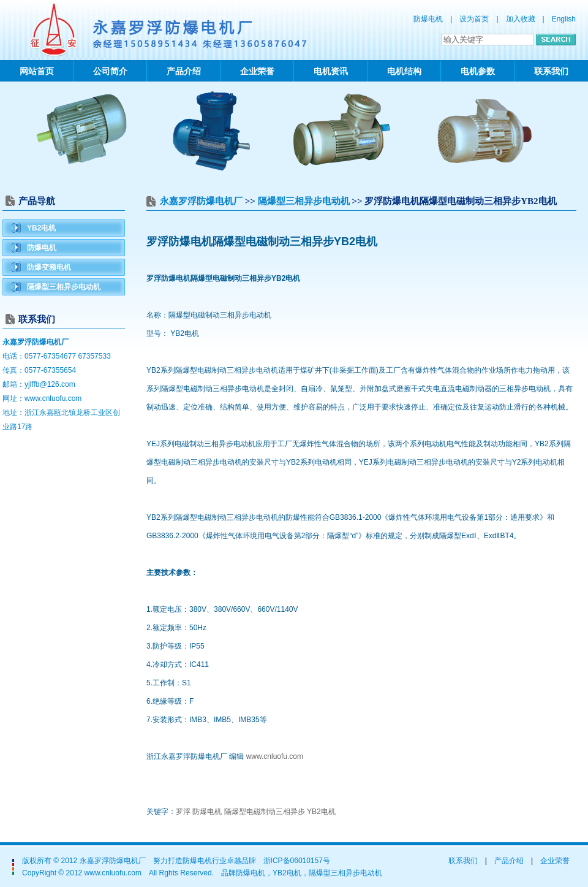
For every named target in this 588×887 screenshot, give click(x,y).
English (564, 19)
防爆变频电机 (49, 267)
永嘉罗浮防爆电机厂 (201, 201)
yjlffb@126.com (50, 384)
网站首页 (37, 71)
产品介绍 (184, 71)
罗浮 (183, 812)
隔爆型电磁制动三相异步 (265, 812)
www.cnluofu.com (53, 398)
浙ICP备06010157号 (297, 861)
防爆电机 (42, 248)
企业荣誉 (257, 71)
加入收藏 (521, 19)
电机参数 (478, 71)
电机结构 (404, 71)
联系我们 (551, 71)
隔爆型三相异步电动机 (64, 287)
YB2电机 (41, 228)
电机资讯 (331, 71)
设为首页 (474, 19)
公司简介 (110, 71)
